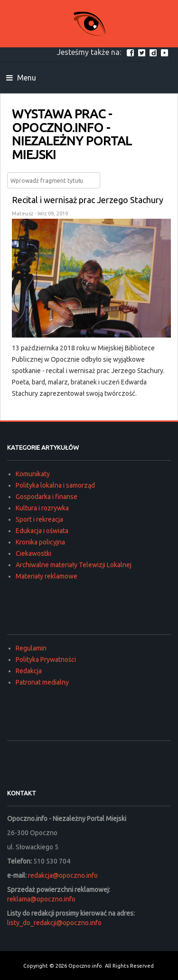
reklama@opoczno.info (41, 899)
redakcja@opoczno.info (63, 875)
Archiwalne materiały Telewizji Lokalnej (74, 565)
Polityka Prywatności (46, 659)
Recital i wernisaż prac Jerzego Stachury (88, 200)
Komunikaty (33, 474)
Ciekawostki (33, 553)
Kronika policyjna (40, 542)
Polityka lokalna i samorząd (55, 485)
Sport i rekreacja (39, 519)
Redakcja (29, 671)
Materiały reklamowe (47, 576)
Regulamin (31, 648)
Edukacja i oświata (42, 531)
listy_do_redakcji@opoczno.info (54, 923)
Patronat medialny (42, 682)
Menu (21, 78)
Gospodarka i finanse (47, 497)
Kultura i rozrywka (42, 508)
